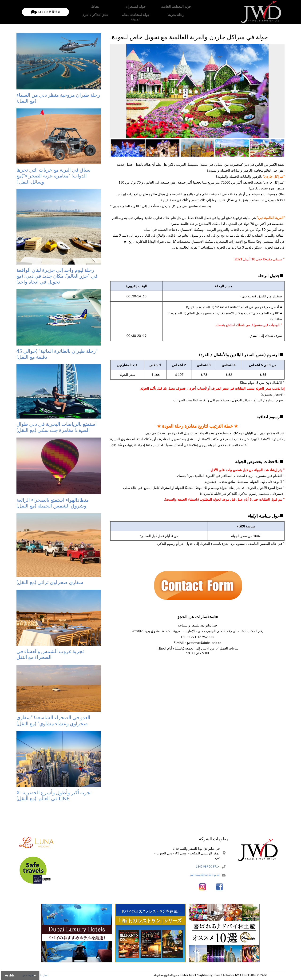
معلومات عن (135, 12)
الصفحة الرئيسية (171, 12)
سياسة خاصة (96, 12)
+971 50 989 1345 (206, 867)
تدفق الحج (116, 12)
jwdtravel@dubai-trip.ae (202, 876)
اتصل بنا (78, 12)
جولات (152, 12)
